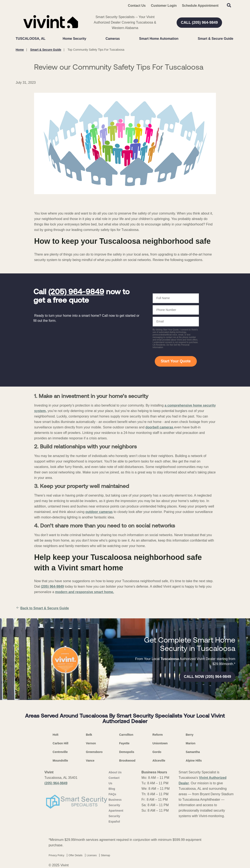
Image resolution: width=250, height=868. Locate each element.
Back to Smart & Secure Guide (42, 608)
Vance (90, 761)
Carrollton (126, 735)
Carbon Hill (60, 743)
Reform (158, 735)
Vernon (91, 743)
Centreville (60, 752)
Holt (55, 735)
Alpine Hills (194, 761)
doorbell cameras (160, 427)
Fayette (124, 743)
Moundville (60, 761)
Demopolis (127, 752)
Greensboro (94, 752)
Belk (89, 735)
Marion (190, 743)
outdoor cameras (99, 512)
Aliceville (159, 761)
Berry (190, 735)
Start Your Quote (176, 361)
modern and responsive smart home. (85, 592)
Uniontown (160, 743)
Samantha (193, 752)
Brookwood (127, 761)
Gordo (157, 752)
